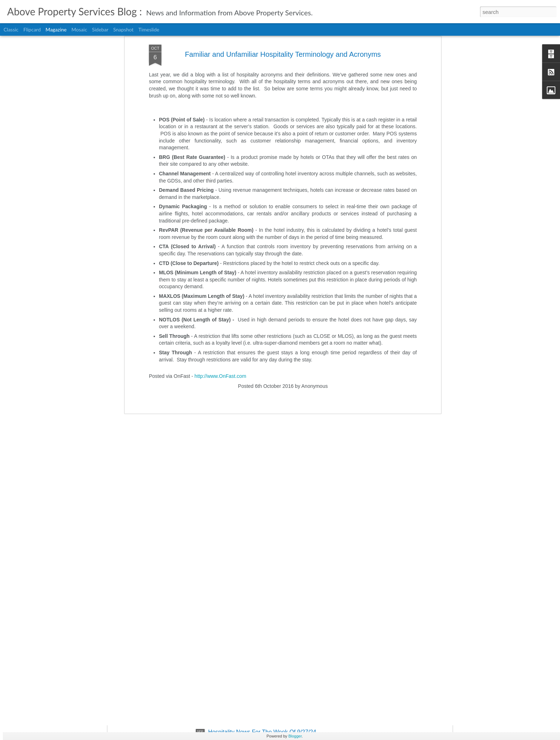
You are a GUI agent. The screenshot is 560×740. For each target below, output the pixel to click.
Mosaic (79, 29)
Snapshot (123, 29)
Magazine (56, 29)
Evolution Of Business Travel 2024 (252, 651)
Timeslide (149, 29)
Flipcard (32, 29)
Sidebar (100, 29)
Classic (11, 29)
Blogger (295, 736)
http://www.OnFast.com (221, 270)
